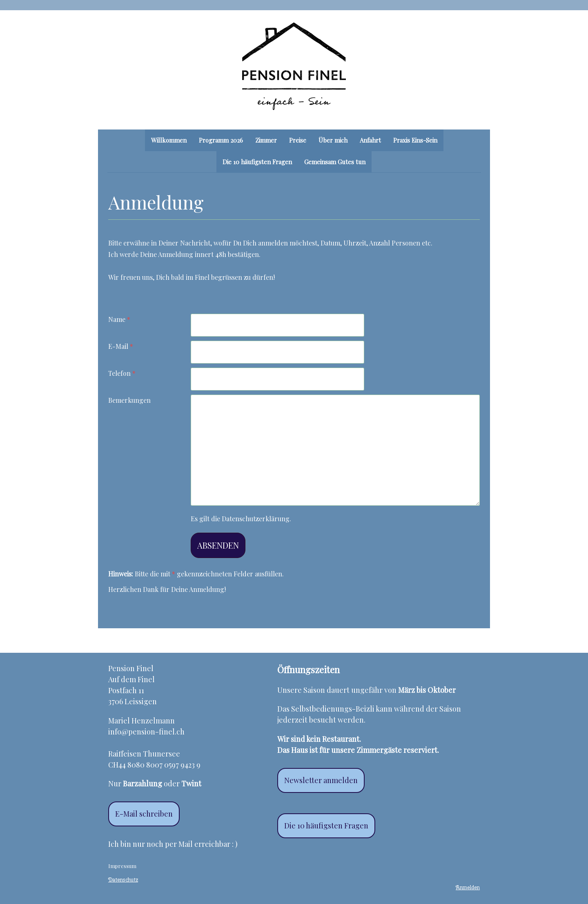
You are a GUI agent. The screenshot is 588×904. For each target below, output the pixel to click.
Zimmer (266, 140)
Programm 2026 (221, 140)
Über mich (333, 140)
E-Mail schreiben (144, 814)
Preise (298, 140)
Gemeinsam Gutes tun (335, 162)
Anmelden (468, 887)
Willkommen (169, 140)
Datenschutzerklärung (256, 519)
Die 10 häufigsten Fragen (257, 162)
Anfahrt (370, 140)
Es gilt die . (241, 519)
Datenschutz (123, 880)
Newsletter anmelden (321, 780)
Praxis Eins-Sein (415, 140)
